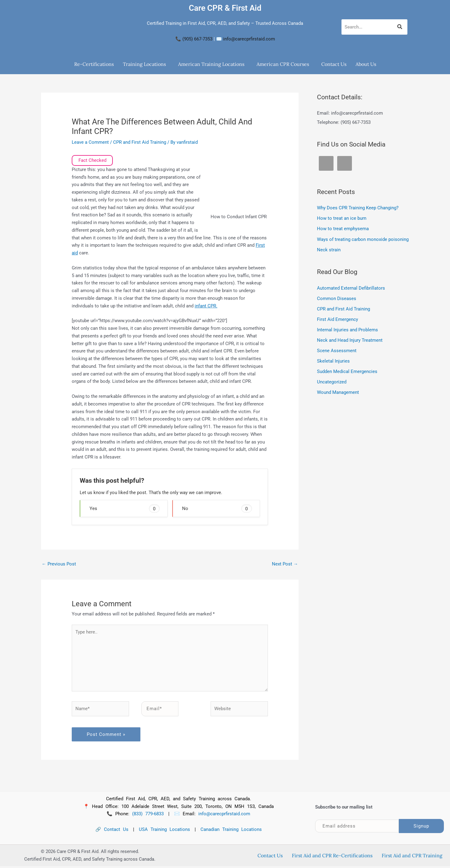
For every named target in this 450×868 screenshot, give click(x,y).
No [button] (217, 509)
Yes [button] (124, 509)
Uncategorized (332, 381)
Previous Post (59, 564)
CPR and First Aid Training (140, 142)
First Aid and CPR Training (412, 858)
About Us (366, 64)
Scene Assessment (337, 349)
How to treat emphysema (343, 229)
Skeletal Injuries (333, 360)
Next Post (285, 564)
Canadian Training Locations (231, 832)
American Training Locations (211, 64)
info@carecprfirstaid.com (249, 39)
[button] (146, 64)
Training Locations (144, 64)
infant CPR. (206, 306)
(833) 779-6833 (148, 816)
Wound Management (338, 391)
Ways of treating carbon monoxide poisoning (363, 239)
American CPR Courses (283, 64)
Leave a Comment (90, 142)
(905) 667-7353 (197, 39)
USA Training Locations (164, 832)
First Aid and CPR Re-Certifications (332, 858)
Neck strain (329, 249)
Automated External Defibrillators (351, 287)
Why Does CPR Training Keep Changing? (358, 208)
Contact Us (334, 64)
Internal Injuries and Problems (347, 329)
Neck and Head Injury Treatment (350, 339)
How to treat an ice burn (342, 218)
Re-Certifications (94, 64)
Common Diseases (337, 298)
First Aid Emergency (337, 318)
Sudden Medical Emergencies (347, 370)
